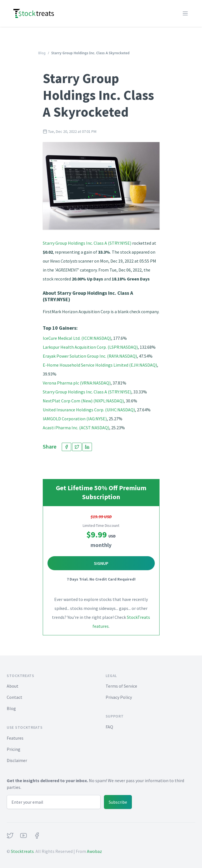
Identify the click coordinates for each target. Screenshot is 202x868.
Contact (15, 697)
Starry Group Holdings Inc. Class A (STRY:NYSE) (87, 243)
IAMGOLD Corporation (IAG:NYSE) (75, 419)
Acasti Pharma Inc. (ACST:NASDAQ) (76, 428)
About (13, 686)
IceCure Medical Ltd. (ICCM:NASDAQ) (77, 338)
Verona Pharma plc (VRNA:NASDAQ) (77, 383)
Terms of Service (121, 686)
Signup (101, 563)
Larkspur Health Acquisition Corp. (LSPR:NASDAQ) (90, 347)
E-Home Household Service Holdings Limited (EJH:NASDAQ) (100, 365)
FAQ (109, 727)
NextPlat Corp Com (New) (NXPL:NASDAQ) (83, 401)
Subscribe (118, 802)
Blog (42, 53)
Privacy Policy (119, 697)
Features (15, 738)
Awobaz (94, 851)
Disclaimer (17, 760)
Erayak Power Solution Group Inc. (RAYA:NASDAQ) (90, 356)
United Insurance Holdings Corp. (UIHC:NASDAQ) (89, 410)
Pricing (14, 749)
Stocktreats (22, 851)
